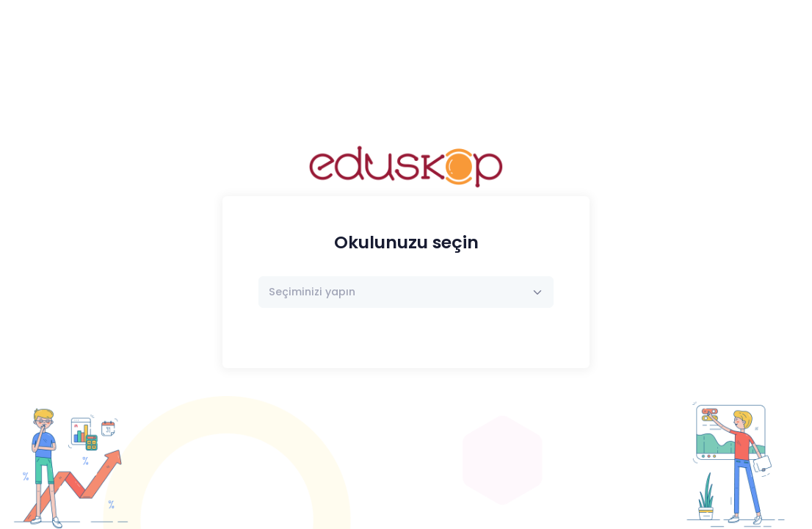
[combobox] (406, 292)
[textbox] (312, 292)
